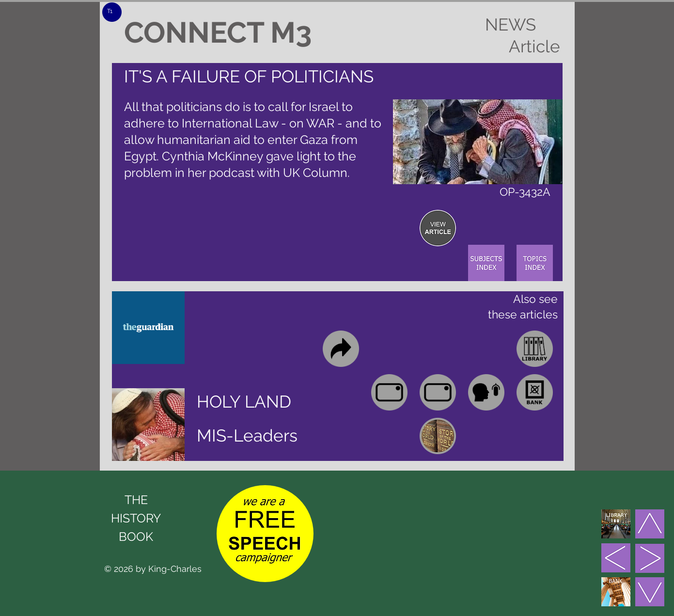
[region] (438, 228)
